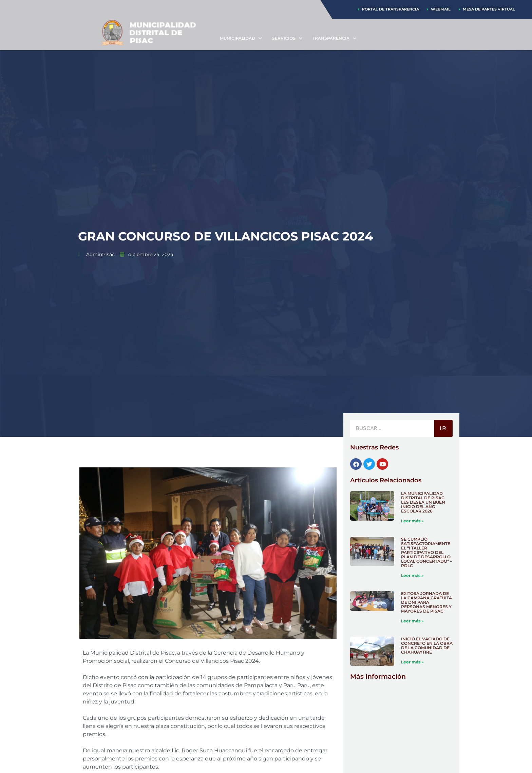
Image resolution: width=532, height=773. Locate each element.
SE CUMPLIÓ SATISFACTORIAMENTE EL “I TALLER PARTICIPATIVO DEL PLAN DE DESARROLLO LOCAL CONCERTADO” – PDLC (426, 553)
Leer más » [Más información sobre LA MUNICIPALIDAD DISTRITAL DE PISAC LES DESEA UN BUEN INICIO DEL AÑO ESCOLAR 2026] (412, 521)
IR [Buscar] (443, 429)
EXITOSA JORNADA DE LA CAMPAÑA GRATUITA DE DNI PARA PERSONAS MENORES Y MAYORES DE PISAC (426, 603)
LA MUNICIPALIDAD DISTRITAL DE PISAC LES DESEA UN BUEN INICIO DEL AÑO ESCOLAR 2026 (423, 503)
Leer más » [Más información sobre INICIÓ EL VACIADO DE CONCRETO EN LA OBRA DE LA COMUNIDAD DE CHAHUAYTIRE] (412, 663)
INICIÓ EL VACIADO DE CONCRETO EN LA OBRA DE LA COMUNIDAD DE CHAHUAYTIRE (427, 646)
